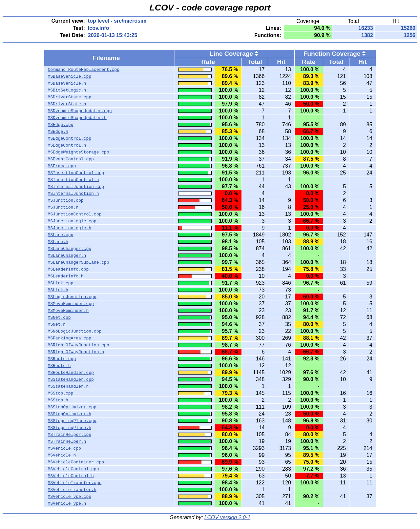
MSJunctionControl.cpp (74, 214)
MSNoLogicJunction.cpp (74, 331)
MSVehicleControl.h (71, 476)
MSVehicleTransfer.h (72, 490)
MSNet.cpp (59, 317)
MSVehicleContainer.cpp (76, 462)
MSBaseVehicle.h (67, 83)
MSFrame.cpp (62, 166)
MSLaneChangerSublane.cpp (78, 262)
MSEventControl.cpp (71, 159)
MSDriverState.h (67, 104)
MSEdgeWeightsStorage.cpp (78, 152)
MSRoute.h (59, 366)
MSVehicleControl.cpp (73, 469)
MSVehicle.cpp (64, 448)
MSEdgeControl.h (67, 145)
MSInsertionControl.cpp (76, 173)
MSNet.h (57, 324)
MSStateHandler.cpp (71, 379)
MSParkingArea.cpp (69, 338)
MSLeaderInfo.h (65, 276)
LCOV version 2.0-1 (228, 517)
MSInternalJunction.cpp (76, 187)
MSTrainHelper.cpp (69, 435)
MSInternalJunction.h (73, 193)
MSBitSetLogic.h (67, 90)
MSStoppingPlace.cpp (72, 421)
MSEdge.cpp (60, 125)
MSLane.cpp (60, 235)
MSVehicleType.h (67, 503)
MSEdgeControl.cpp (69, 138)
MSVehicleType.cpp (69, 497)
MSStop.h (58, 400)
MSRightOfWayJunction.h (76, 352)
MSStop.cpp (60, 393)
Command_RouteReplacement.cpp (83, 70)
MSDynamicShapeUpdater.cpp (80, 111)
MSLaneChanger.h (67, 255)
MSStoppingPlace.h (69, 428)
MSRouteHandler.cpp (71, 373)
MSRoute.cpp (62, 359)
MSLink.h (58, 290)
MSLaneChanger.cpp (69, 249)
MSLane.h (58, 242)
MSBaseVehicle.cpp (69, 76)
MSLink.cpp (60, 283)
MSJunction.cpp (65, 200)
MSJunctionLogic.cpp (72, 221)
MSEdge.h (58, 132)
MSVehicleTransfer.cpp (74, 483)
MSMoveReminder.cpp (71, 304)
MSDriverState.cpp (69, 97)
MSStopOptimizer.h (69, 414)
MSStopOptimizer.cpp (72, 407)
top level (99, 21)
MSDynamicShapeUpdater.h (77, 118)
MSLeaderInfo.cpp (68, 269)
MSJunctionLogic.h (69, 228)
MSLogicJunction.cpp (72, 297)
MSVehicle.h (62, 455)
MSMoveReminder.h (68, 311)
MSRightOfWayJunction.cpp (78, 345)
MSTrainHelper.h (67, 441)
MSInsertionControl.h (73, 180)
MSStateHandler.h (68, 386)
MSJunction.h (63, 207)
